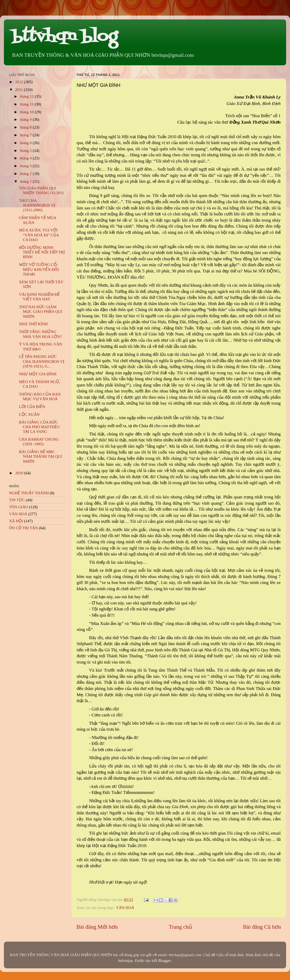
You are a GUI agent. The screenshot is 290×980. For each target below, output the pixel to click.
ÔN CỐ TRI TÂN (23, 528)
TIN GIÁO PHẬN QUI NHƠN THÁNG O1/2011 (41, 190)
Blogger (164, 960)
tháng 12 (27, 96)
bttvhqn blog (65, 37)
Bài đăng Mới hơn (97, 927)
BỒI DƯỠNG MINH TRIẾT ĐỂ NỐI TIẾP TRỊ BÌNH (42, 252)
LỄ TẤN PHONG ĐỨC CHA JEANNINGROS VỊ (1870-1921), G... (42, 361)
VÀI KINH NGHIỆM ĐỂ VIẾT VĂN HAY (39, 297)
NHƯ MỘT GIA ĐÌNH (38, 374)
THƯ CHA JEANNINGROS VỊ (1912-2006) (37, 205)
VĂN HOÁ (125, 908)
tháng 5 (26, 150)
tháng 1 (26, 181)
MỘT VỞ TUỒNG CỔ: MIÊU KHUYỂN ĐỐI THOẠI (39, 269)
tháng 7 (26, 135)
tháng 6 (26, 143)
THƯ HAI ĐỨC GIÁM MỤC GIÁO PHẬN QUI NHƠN (41, 312)
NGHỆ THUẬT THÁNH (29, 493)
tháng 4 (26, 158)
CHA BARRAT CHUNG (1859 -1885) (39, 442)
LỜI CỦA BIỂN (32, 407)
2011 (20, 90)
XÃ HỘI (16, 521)
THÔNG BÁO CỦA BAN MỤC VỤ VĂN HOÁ (40, 396)
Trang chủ (180, 927)
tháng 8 (26, 127)
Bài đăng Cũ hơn (262, 927)
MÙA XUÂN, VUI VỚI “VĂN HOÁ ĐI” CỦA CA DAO (39, 235)
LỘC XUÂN (29, 414)
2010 (20, 473)
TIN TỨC (17, 500)
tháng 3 (26, 166)
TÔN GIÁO (19, 507)
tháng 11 (27, 104)
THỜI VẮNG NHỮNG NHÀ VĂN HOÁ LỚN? (40, 334)
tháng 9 (26, 119)
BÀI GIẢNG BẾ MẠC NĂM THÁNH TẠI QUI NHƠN (41, 456)
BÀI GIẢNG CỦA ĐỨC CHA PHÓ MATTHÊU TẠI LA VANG (39, 427)
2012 (20, 82)
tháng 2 (26, 174)
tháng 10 (27, 112)
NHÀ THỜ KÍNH (33, 324)
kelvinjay (126, 960)
